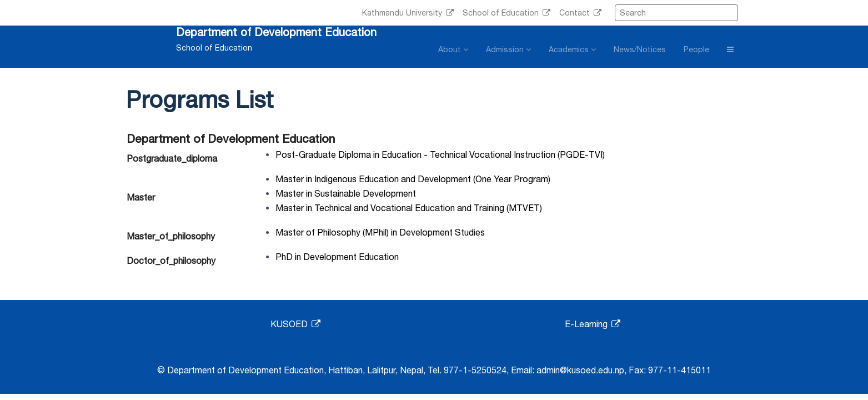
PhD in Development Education (337, 257)
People (696, 49)
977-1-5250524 (475, 370)
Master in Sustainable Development (346, 193)
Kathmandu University (408, 13)
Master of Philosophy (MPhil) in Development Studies (380, 232)
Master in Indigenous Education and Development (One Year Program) (413, 179)
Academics (572, 49)
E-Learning (593, 324)
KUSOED (295, 324)
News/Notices (640, 49)
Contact (580, 13)
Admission (508, 49)
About (453, 49)
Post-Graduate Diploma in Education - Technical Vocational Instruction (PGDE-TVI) (440, 154)
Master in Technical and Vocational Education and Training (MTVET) (409, 208)
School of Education (506, 13)
